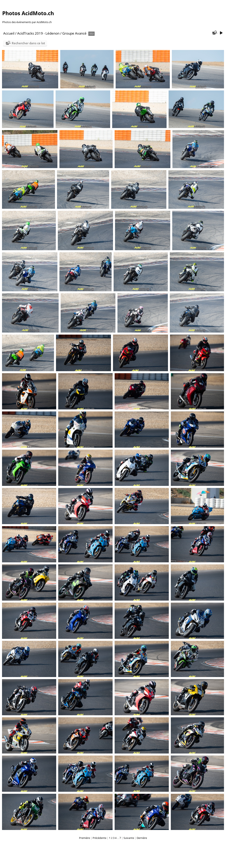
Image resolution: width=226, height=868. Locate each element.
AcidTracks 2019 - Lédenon (38, 33)
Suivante (129, 838)
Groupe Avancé (74, 33)
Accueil (9, 33)
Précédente (99, 838)
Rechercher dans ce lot (28, 43)
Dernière (142, 838)
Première (84, 838)
